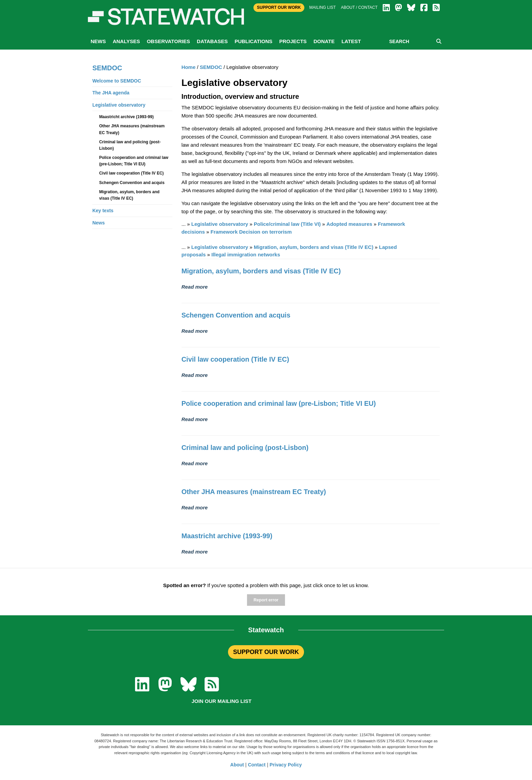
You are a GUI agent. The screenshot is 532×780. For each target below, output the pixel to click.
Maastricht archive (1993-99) (227, 536)
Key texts (103, 211)
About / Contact (359, 7)
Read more (195, 287)
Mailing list (323, 7)
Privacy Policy (286, 765)
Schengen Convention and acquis (236, 315)
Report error (266, 600)
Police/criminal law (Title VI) (287, 224)
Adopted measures (349, 224)
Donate (324, 41)
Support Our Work (279, 7)
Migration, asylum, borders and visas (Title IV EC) (313, 247)
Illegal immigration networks (246, 255)
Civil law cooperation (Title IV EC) (235, 359)
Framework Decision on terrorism (251, 232)
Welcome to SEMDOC (117, 81)
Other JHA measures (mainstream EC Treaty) (254, 492)
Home (189, 67)
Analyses (126, 41)
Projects (293, 41)
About (237, 765)
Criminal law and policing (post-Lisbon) (245, 448)
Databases (212, 41)
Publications (253, 41)
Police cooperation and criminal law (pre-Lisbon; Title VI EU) (279, 403)
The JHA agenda (111, 93)
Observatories (168, 41)
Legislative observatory (220, 224)
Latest (351, 41)
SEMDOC (211, 67)
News (98, 41)
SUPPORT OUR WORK (266, 652)
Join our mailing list (221, 701)
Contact (257, 765)
